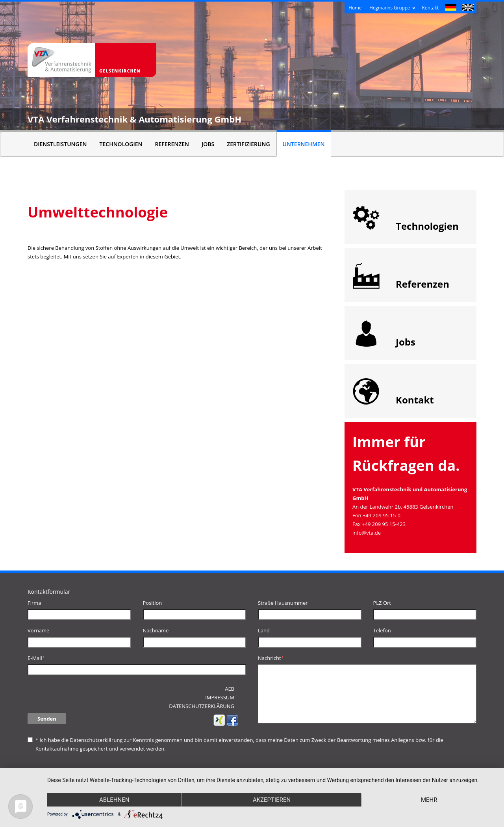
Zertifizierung (248, 144)
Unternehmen (304, 144)
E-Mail (36, 658)
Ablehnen (114, 800)
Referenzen (172, 144)
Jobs (208, 144)
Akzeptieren (272, 800)
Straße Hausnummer (283, 603)
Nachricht (271, 658)
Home (355, 7)
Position (153, 603)
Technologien (121, 144)
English (468, 8)
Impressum (220, 697)
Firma (34, 603)
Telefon (382, 630)
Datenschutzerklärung (96, 740)
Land (264, 630)
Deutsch (451, 8)
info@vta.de (367, 533)
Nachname (156, 630)
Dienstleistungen (60, 144)
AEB (230, 689)
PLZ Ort (382, 603)
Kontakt (430, 7)
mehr (429, 800)
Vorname (38, 630)
